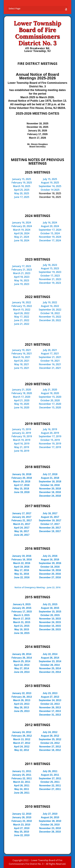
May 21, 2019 (22, 447)
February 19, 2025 (22, 183)
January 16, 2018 (22, 474)
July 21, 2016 (50, 556)
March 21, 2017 (22, 524)
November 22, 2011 (50, 786)
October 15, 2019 (50, 440)
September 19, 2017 (50, 520)
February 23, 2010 (22, 821)
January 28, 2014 (22, 654)
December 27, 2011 (50, 789)
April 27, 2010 (22, 828)
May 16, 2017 (22, 531)
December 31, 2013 (50, 715)
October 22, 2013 (50, 704)
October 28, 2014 (50, 665)
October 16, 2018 (50, 485)
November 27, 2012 (50, 747)
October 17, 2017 (50, 524)
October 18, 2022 (50, 313)
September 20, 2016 (50, 563)
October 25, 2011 (50, 782)
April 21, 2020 (22, 400)
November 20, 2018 (50, 489)
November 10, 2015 (50, 619)
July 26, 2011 (50, 771)
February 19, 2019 (22, 436)
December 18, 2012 (50, 750)
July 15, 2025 (50, 179)
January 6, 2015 (22, 604)
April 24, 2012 (22, 747)
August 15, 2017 (50, 517)
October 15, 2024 (50, 233)
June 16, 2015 (22, 633)
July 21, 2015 (50, 604)
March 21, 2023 (22, 273)
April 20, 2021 (22, 361)
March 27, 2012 (22, 743)
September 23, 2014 (50, 661)
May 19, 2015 (22, 629)
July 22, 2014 (50, 654)
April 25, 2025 (22, 190)
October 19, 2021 (50, 361)
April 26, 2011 (22, 786)
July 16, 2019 (50, 429)
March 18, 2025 (22, 186)
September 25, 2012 (50, 739)
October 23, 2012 (50, 743)
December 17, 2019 (50, 447)
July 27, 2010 (50, 814)
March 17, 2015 (22, 619)
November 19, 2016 (50, 570)
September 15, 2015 (50, 612)
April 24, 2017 (22, 528)
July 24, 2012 (50, 732)
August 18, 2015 (50, 608)
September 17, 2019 (50, 436)
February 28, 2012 (22, 736)
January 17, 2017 (22, 513)
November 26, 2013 (50, 707)
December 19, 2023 (50, 283)
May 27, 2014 (22, 668)
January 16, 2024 (22, 223)
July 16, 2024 (50, 223)
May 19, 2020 (22, 404)
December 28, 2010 (50, 832)
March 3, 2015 (22, 615)
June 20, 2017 (22, 535)
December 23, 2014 (50, 672)
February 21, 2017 (22, 520)
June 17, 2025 (22, 197)
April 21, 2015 (22, 626)
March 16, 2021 (22, 357)
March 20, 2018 (22, 482)
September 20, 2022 (50, 310)
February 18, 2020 (22, 393)
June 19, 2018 (22, 492)
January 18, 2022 (22, 302)
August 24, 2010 (50, 817)
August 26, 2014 (50, 658)
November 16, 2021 (50, 364)
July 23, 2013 (50, 693)
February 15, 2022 (22, 306)
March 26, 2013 (22, 700)
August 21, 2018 (50, 478)
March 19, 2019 (22, 440)
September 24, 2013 (50, 700)
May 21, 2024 (22, 237)
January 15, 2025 (22, 179)
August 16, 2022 (50, 306)
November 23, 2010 (50, 828)
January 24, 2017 (22, 517)
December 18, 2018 (50, 492)
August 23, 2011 (50, 775)
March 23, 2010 (22, 825)
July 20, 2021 (50, 350)
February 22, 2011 (22, 778)
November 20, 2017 (50, 528)
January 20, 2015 (22, 608)
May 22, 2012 (22, 750)
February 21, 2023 (22, 270)
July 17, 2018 (50, 474)
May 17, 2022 (22, 317)
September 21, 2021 (50, 357)
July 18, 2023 (50, 265)
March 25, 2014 (22, 661)
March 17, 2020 (22, 397)
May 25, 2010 (22, 832)
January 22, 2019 (22, 433)
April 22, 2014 (22, 665)
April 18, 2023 (22, 277)
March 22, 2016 (22, 563)
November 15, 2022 (50, 317)
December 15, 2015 (50, 626)
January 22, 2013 (22, 693)
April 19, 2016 (22, 567)
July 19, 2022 (50, 302)
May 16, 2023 (22, 280)
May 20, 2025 (22, 193)
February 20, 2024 (22, 226)
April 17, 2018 (22, 485)
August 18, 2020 (50, 393)
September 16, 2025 (50, 186)
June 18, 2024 (22, 240)
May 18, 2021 (22, 364)
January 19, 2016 (22, 556)
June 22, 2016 (22, 577)
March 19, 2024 (22, 230)
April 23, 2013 (22, 704)
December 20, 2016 (50, 574)
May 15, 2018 (22, 489)
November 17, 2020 (50, 404)
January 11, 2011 (22, 771)
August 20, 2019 (50, 433)
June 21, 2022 (22, 320)
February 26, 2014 (22, 658)
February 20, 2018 (22, 478)
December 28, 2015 (50, 629)
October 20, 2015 (50, 615)
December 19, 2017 (50, 531)
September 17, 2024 (50, 230)
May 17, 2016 (22, 570)
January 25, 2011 (22, 775)
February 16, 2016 (22, 560)
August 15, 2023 (50, 268)
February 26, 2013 (22, 697)
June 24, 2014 (22, 672)
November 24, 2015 (50, 622)
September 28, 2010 (50, 821)
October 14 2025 (50, 190)
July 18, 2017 (50, 513)
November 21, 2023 (50, 279)
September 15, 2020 (50, 397)
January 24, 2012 (22, 732)
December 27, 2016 (50, 577)
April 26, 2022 (22, 313)
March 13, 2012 (22, 739)
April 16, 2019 (22, 444)
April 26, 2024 (22, 233)
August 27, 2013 (50, 697)
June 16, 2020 (22, 407)
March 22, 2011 (22, 782)
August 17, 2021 (50, 353)
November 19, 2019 (50, 444)
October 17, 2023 (50, 276)
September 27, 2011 (50, 778)
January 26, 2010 (22, 817)
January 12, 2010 (22, 814)
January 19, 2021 (22, 350)
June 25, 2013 (22, 711)
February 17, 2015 (22, 612)
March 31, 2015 (22, 622)
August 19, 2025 (50, 183)
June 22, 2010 (22, 835)
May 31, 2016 (22, 574)
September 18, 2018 (50, 482)
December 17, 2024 (50, 240)
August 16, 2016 (50, 560)
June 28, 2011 (22, 793)
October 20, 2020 (50, 400)
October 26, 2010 (50, 825)
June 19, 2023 (22, 284)
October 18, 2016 (50, 567)
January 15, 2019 (22, 429)
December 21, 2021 (50, 368)
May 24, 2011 (22, 789)
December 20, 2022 (50, 320)
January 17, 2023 (22, 266)
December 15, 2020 (50, 407)
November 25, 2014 (50, 668)
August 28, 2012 (50, 736)
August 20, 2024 (50, 226)
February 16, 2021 (22, 353)
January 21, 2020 (22, 390)
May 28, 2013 (22, 707)
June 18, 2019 (22, 451)
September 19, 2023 (50, 272)
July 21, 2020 (50, 390)
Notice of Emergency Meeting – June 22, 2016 (37, 587)
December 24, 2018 (50, 496)
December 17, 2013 (50, 711)
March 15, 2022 (22, 310)
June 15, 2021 (22, 368)
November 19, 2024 (50, 237)
